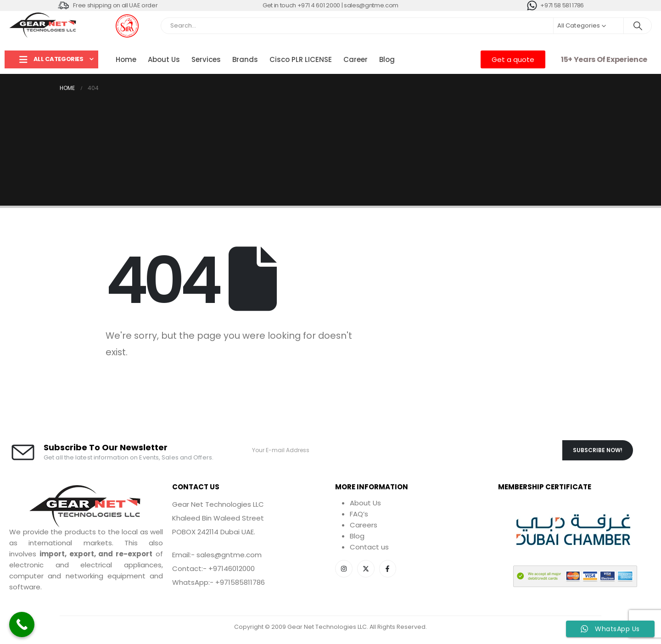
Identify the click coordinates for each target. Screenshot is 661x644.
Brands (245, 59)
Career (356, 59)
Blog (387, 59)
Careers (364, 525)
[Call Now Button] (22, 624)
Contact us (369, 547)
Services (206, 59)
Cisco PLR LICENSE (301, 59)
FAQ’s (359, 514)
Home (126, 59)
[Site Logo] (44, 26)
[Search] (638, 26)
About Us (164, 59)
